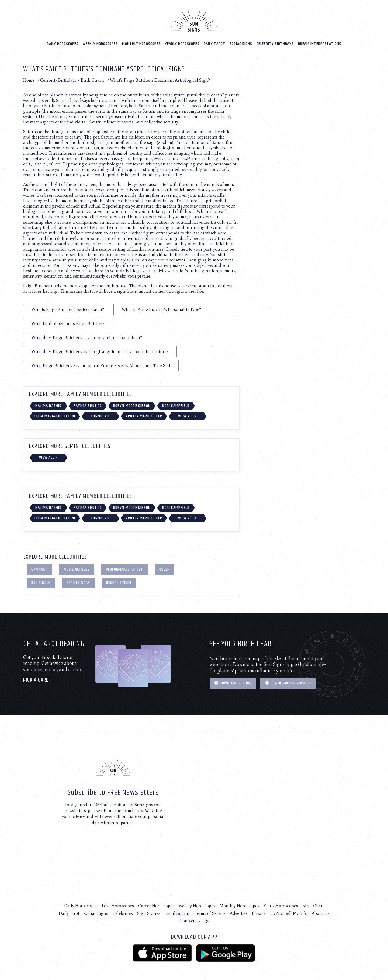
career (75, 669)
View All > (187, 416)
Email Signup (178, 913)
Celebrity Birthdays (275, 44)
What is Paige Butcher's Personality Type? (161, 309)
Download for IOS (233, 683)
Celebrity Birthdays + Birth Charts (72, 80)
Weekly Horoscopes (100, 44)
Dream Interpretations (320, 44)
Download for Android (288, 683)
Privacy (259, 913)
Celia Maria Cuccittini (55, 416)
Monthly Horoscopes (141, 44)
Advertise (239, 913)
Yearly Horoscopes (182, 44)
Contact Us (190, 921)
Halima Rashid (48, 406)
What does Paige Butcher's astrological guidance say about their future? (100, 351)
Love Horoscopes (118, 905)
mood (51, 669)
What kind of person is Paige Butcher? (68, 323)
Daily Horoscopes (63, 44)
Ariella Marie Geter (144, 416)
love (38, 669)
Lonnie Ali (100, 416)
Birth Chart (313, 905)
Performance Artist (124, 569)
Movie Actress (77, 569)
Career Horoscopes (156, 905)
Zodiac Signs (241, 44)
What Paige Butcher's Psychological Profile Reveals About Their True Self (101, 365)
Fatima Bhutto (88, 406)
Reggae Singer (119, 582)
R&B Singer (41, 582)
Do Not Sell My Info (288, 913)
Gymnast (39, 569)
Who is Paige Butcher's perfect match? (68, 309)
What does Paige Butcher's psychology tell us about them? (87, 337)
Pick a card (38, 680)
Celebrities (123, 913)
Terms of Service (210, 913)
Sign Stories (149, 913)
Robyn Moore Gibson (132, 406)
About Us (321, 913)
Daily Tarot (214, 44)
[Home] (194, 20)
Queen (164, 569)
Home (29, 80)
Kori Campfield (176, 406)
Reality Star (78, 582)
